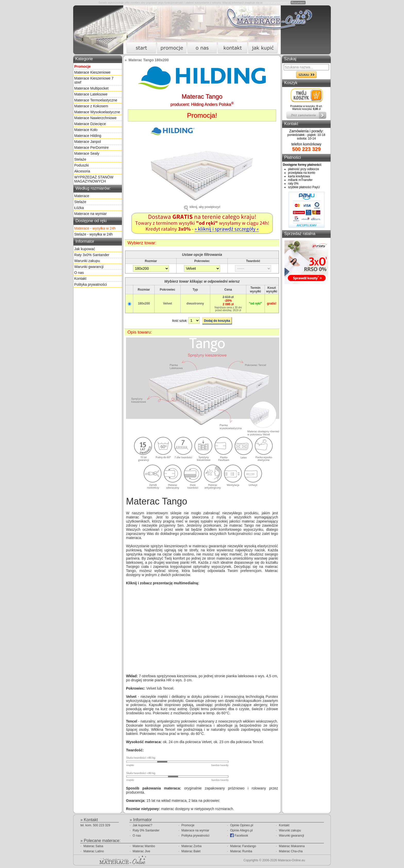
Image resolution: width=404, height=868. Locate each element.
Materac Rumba (241, 851)
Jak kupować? (142, 825)
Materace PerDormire (91, 147)
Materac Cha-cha (291, 851)
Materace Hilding (88, 136)
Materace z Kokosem (91, 106)
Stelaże (80, 159)
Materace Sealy (87, 153)
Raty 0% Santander (146, 830)
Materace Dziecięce (90, 124)
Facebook (239, 835)
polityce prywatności (276, 3)
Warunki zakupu (87, 261)
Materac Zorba (191, 846)
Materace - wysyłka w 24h (95, 228)
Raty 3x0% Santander (92, 255)
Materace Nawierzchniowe (95, 118)
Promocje (188, 825)
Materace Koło (86, 130)
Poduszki (82, 165)
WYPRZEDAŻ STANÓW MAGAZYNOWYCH (94, 179)
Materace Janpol (88, 142)
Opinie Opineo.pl (242, 825)
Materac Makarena (292, 846)
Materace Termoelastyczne (96, 100)
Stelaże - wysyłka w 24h (93, 234)
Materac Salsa (93, 846)
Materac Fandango (243, 846)
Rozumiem (298, 3)
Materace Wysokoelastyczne (97, 112)
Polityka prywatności (91, 284)
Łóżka (79, 208)
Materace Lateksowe (91, 94)
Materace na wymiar (90, 214)
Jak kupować (85, 249)
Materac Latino (94, 851)
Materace (82, 196)
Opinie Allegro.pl (241, 830)
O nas (79, 273)
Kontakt (80, 279)
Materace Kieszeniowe (92, 72)
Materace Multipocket (91, 88)
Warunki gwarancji (89, 267)
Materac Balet (191, 851)
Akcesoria (82, 171)
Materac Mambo (144, 846)
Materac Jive (141, 851)
